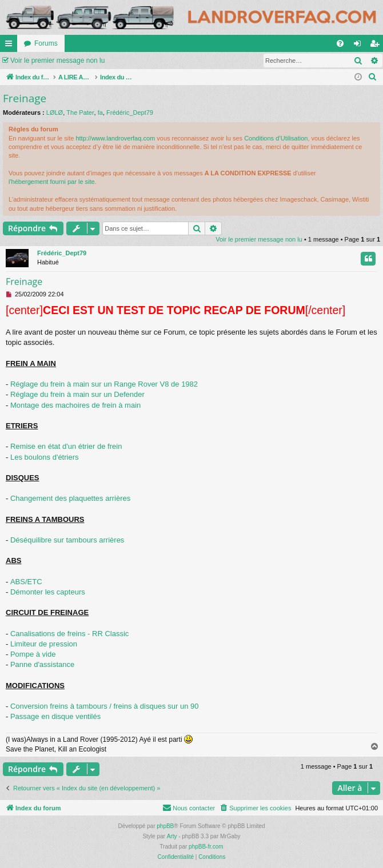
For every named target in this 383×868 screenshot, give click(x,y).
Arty (172, 836)
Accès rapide (11, 46)
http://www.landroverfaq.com (115, 138)
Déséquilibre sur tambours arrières (67, 540)
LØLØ (55, 112)
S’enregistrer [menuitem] (377, 46)
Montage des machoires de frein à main (75, 405)
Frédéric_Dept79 (130, 112)
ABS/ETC (26, 582)
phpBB (165, 826)
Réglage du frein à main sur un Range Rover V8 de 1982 (104, 384)
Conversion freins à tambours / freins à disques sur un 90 (105, 706)
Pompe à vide (33, 654)
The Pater (80, 112)
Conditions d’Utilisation (276, 138)
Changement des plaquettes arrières (70, 498)
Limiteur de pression (44, 644)
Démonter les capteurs (48, 592)
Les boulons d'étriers (45, 457)
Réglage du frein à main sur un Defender (77, 394)
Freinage (25, 98)
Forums (46, 43)
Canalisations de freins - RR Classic (69, 634)
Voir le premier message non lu (57, 61)
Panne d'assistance (42, 664)
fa (100, 112)
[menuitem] (340, 43)
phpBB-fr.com (206, 847)
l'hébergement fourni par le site (52, 182)
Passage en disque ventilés (55, 716)
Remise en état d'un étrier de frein (66, 446)
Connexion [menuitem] (360, 46)
